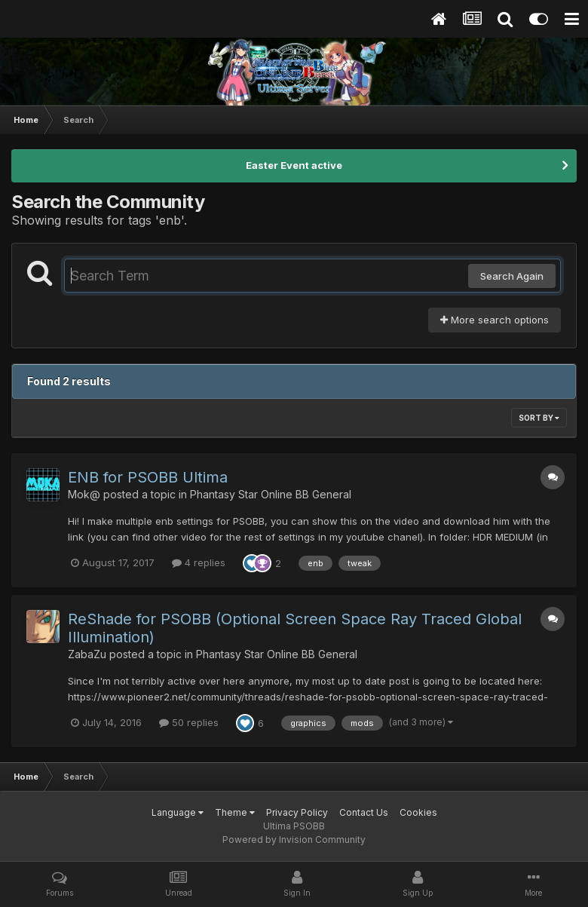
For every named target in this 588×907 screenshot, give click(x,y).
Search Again (512, 276)
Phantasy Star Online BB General (271, 494)
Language (178, 812)
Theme (235, 812)
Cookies (418, 812)
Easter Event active (294, 165)
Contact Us (364, 812)
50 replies (189, 722)
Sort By (539, 418)
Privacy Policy (297, 812)
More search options (495, 320)
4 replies (199, 562)
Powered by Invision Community (294, 840)
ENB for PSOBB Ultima (148, 477)
